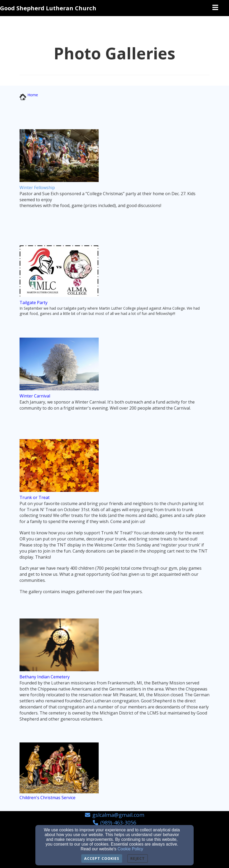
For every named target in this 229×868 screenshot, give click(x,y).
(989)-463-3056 (118, 823)
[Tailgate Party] (34, 303)
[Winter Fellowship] (37, 188)
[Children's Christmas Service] (47, 798)
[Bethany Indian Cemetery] (45, 677)
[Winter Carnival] (35, 396)
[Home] (33, 95)
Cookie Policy (130, 849)
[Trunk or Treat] (35, 498)
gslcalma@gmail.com (118, 815)
